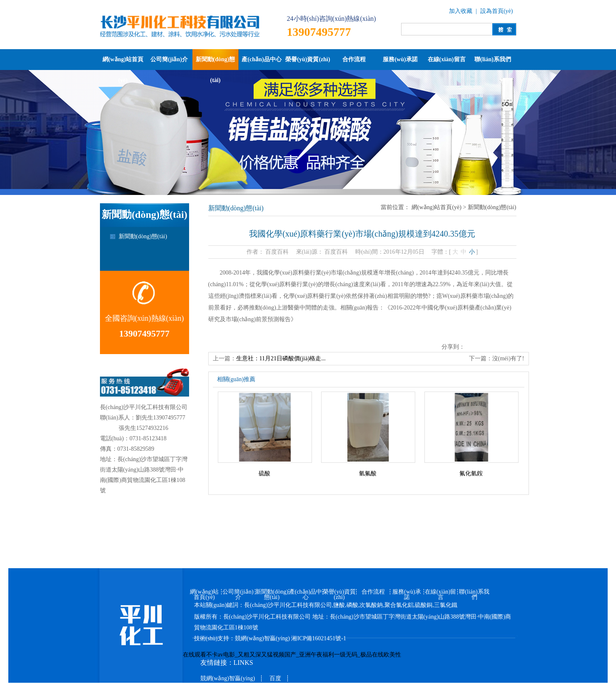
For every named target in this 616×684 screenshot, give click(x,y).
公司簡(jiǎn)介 (169, 59)
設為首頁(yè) (497, 11)
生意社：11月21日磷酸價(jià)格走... (281, 358)
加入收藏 (461, 11)
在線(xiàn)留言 (447, 59)
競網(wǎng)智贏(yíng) (262, 638)
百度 (275, 678)
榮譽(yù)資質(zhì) (308, 59)
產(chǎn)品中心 (261, 59)
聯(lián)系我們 (493, 59)
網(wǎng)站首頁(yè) (123, 63)
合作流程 (354, 59)
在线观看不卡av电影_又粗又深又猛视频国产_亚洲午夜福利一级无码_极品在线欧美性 (292, 655)
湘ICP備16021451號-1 (318, 638)
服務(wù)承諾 (400, 59)
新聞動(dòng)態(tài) (216, 63)
